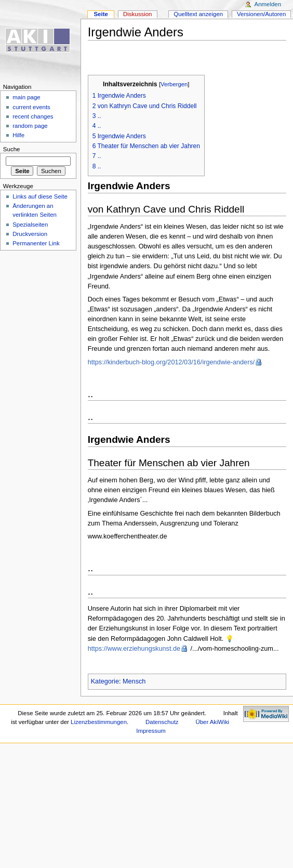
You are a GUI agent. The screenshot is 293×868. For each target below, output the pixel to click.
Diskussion (137, 14)
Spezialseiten (30, 225)
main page (26, 97)
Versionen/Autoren (261, 14)
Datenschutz (162, 722)
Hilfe (18, 135)
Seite (101, 14)
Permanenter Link (36, 243)
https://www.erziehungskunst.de (134, 649)
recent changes (33, 116)
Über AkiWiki (212, 722)
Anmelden (268, 4)
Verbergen (174, 84)
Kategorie (105, 681)
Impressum (151, 731)
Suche (12, 149)
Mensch (134, 681)
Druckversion (30, 234)
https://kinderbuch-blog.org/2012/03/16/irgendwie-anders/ (171, 362)
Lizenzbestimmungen (99, 722)
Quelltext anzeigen (198, 14)
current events (31, 107)
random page (30, 126)
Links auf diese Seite (40, 196)
